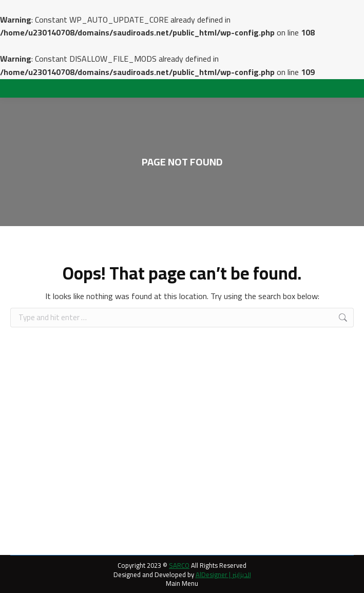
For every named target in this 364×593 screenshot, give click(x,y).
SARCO (179, 565)
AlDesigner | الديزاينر (223, 575)
